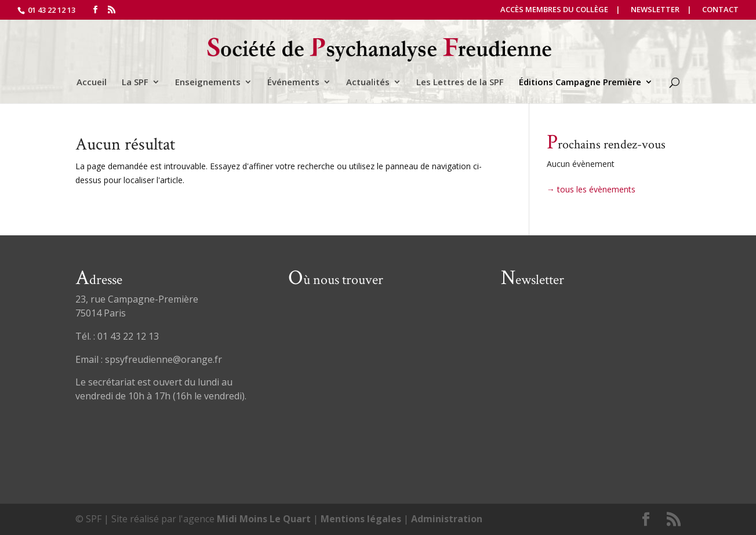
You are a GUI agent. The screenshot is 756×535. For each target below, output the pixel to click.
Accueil (92, 83)
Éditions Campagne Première (580, 83)
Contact (720, 10)
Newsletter (655, 10)
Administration (447, 519)
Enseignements (208, 83)
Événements (293, 83)
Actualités (368, 83)
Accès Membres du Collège (554, 10)
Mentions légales (361, 519)
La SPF (135, 83)
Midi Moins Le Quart (264, 519)
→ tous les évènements (591, 189)
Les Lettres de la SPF (460, 83)
